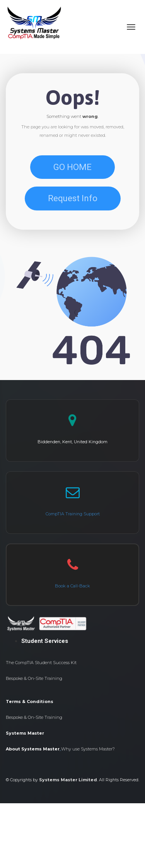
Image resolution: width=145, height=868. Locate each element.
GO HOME (72, 167)
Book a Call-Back (72, 586)
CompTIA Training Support (73, 514)
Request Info (73, 198)
